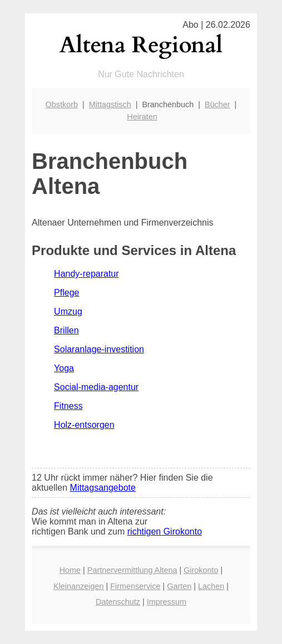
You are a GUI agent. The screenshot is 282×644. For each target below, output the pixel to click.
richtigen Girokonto (165, 531)
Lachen (211, 586)
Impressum (167, 602)
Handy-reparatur (86, 274)
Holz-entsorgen (84, 425)
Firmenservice (135, 586)
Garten (179, 586)
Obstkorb (62, 104)
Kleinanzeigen (78, 586)
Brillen (66, 330)
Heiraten (142, 117)
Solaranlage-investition (99, 349)
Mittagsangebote (103, 488)
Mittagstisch (110, 104)
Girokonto (201, 570)
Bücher (217, 104)
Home (70, 570)
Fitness (68, 406)
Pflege (66, 293)
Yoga (64, 368)
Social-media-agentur (96, 387)
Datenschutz (118, 602)
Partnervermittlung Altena (132, 570)
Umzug (68, 311)
